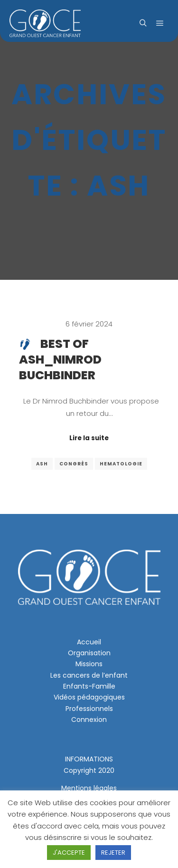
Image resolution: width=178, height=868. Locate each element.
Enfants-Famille (89, 686)
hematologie (121, 464)
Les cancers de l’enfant (89, 675)
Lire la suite (89, 438)
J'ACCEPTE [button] (69, 853)
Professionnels (89, 709)
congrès (74, 464)
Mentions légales (89, 788)
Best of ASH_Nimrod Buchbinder (60, 360)
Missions (89, 664)
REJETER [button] (113, 853)
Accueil (89, 642)
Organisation (89, 653)
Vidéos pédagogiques (89, 697)
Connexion (89, 720)
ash (42, 464)
